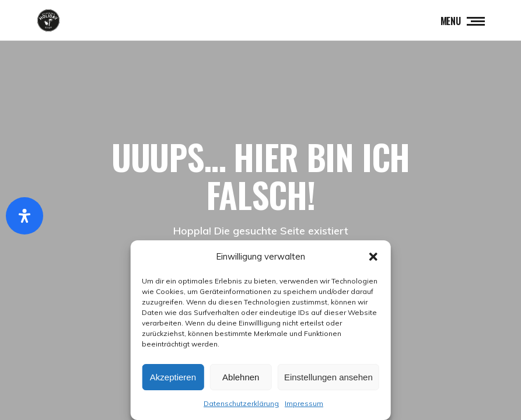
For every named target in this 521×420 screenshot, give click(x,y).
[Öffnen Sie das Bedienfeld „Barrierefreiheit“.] (25, 216)
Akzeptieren (173, 377)
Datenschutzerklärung (241, 403)
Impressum (304, 403)
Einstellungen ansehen (328, 377)
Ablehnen (241, 377)
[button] (373, 257)
